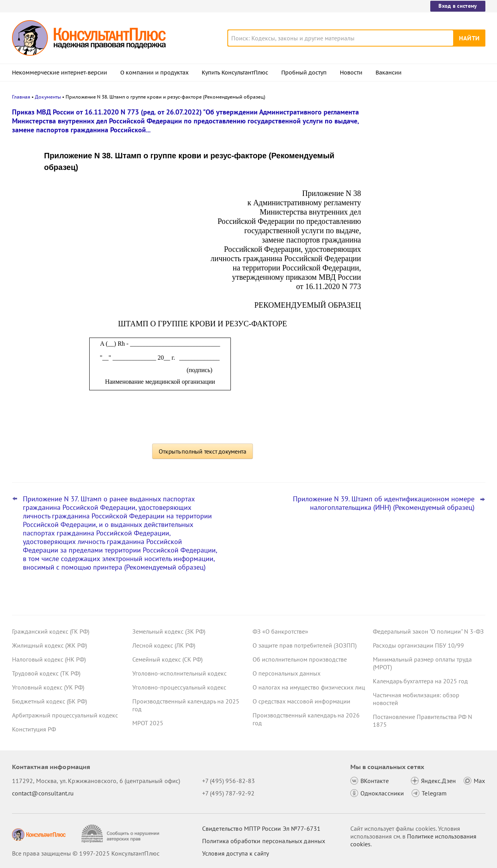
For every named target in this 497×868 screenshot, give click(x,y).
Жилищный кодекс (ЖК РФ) (49, 645)
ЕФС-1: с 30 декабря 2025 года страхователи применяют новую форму (419, 186)
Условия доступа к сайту (236, 853)
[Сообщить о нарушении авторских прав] (121, 834)
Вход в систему (458, 6)
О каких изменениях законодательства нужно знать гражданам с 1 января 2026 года (428, 229)
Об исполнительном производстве (300, 659)
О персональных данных (287, 673)
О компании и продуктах (154, 73)
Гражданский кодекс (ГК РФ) (51, 631)
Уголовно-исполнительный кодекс (179, 673)
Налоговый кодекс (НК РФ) (49, 659)
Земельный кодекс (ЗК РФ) (169, 631)
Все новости (393, 288)
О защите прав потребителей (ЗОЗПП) (305, 645)
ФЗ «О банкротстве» (281, 631)
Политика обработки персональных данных (264, 841)
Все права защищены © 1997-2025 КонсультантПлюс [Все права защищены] (86, 853)
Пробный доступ (304, 73)
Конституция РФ (34, 729)
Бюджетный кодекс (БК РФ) (49, 701)
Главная (21, 97)
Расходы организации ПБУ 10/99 (418, 645)
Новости (351, 73)
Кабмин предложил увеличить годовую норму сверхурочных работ (428, 148)
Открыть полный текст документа (203, 451)
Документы (48, 97)
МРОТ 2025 (148, 723)
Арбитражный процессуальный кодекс (65, 715)
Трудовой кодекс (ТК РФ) (46, 673)
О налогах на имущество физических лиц (309, 687)
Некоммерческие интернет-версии (60, 73)
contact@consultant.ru (43, 793)
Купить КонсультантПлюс (235, 73)
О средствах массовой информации (301, 701)
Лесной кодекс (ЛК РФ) (164, 645)
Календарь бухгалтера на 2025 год (420, 681)
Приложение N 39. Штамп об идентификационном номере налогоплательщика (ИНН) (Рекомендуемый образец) (384, 503)
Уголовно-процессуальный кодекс (179, 687)
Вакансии (389, 73)
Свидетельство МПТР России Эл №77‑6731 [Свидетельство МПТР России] (261, 828)
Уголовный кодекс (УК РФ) (48, 687)
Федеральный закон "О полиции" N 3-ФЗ (428, 631)
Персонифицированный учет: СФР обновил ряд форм (421, 267)
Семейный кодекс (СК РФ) (167, 659)
